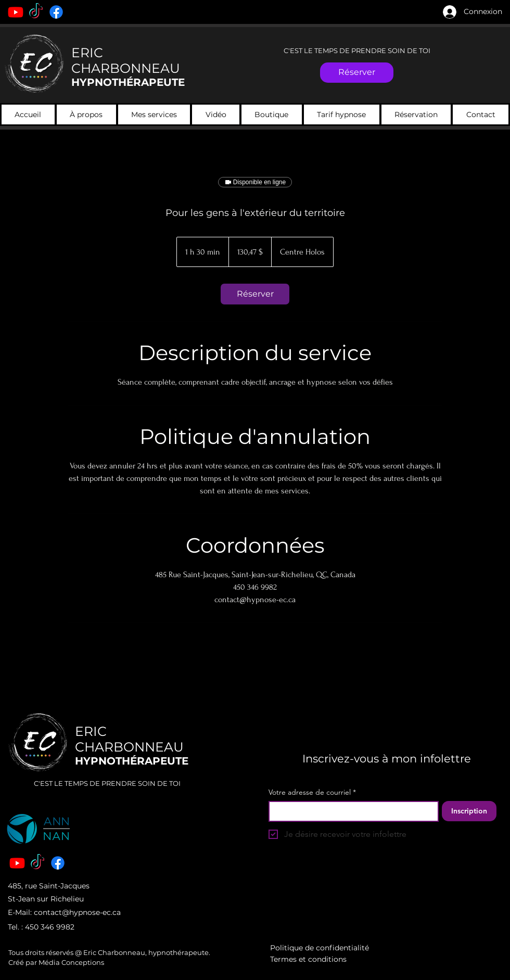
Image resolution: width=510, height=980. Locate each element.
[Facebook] (56, 12)
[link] (255, 294)
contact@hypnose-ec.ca (77, 912)
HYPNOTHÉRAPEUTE (128, 82)
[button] (154, 114)
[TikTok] (36, 12)
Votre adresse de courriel (312, 792)
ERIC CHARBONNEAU (126, 60)
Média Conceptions (71, 962)
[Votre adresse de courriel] (350, 811)
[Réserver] (357, 73)
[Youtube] (16, 12)
